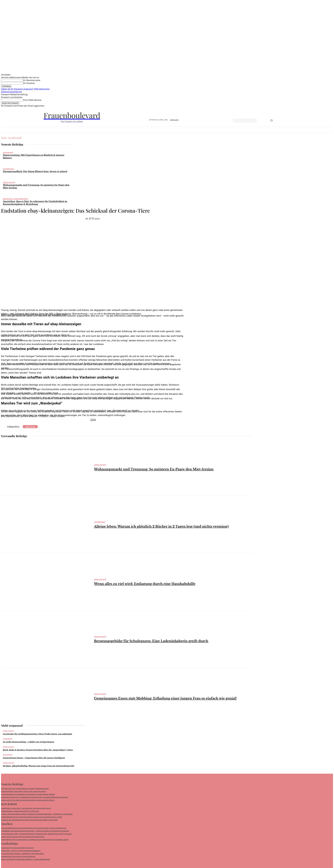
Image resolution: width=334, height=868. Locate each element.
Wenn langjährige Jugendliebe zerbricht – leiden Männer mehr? (26, 862)
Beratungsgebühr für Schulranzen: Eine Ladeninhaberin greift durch (151, 641)
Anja (93, 419)
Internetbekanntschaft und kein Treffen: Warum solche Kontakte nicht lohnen (32, 818)
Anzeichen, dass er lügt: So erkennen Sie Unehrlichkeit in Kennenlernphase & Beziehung (35, 203)
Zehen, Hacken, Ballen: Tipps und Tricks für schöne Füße (23, 839)
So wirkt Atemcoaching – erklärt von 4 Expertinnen (28, 742)
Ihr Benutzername (32, 80)
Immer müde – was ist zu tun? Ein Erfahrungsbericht (21, 853)
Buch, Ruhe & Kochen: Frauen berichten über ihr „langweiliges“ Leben (38, 750)
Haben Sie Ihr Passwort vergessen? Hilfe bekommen (25, 89)
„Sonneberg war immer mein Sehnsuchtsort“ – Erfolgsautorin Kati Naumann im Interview (35, 833)
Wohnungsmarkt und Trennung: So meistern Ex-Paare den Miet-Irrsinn (154, 469)
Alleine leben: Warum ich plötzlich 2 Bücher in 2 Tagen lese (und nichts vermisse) (161, 526)
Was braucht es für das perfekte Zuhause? (17, 850)
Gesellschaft (15, 138)
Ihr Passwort (29, 83)
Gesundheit (8, 153)
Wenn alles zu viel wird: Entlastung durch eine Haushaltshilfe (145, 584)
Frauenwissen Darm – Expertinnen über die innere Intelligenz (34, 758)
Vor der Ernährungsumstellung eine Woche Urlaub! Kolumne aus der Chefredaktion (34, 830)
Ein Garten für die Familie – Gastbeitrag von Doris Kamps (22, 856)
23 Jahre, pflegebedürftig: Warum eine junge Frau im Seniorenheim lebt (39, 766)
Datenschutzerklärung (11, 92)
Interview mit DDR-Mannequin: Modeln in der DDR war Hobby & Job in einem (29, 821)
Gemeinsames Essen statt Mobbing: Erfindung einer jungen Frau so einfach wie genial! (165, 698)
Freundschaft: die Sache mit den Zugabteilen (18, 859)
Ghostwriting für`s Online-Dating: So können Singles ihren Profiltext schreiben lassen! (35, 842)
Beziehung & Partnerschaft (16, 199)
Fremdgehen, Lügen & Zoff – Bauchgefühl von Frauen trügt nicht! (26, 810)
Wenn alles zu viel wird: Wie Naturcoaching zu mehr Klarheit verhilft (28, 801)
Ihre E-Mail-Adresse (32, 100)
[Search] (272, 121)
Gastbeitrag (8, 169)
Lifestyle (30, 427)
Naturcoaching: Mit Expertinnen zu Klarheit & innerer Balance (25, 789)
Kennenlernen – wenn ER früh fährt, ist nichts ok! (20, 812)
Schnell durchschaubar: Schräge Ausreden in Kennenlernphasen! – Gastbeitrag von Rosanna (37, 815)
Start (4, 138)
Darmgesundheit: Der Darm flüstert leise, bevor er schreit (35, 171)
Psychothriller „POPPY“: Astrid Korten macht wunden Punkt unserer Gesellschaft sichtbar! (36, 836)
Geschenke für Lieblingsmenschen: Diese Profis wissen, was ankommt (37, 734)
